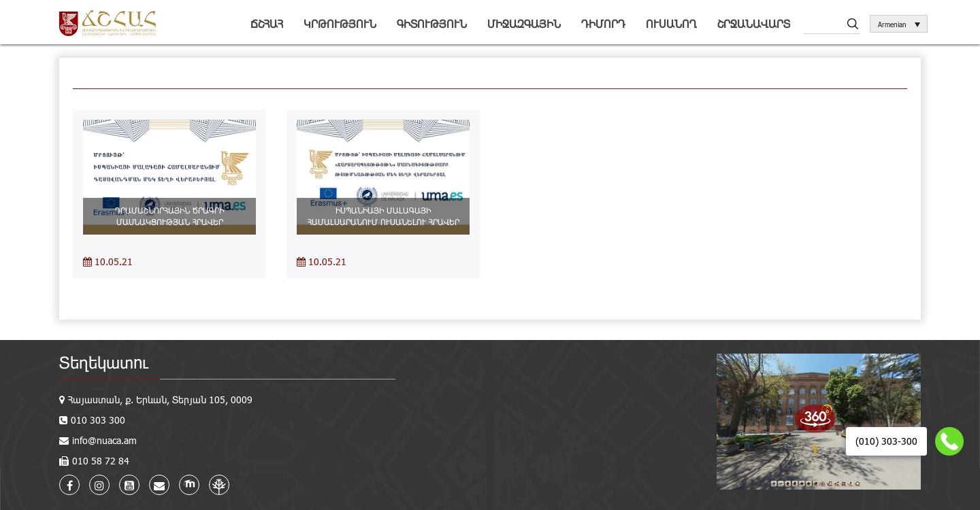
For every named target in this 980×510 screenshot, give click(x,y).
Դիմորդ (603, 23)
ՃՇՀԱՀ (267, 23)
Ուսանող (671, 23)
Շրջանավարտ (754, 23)
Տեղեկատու (104, 362)
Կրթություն (340, 23)
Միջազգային (524, 23)
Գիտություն (432, 23)
